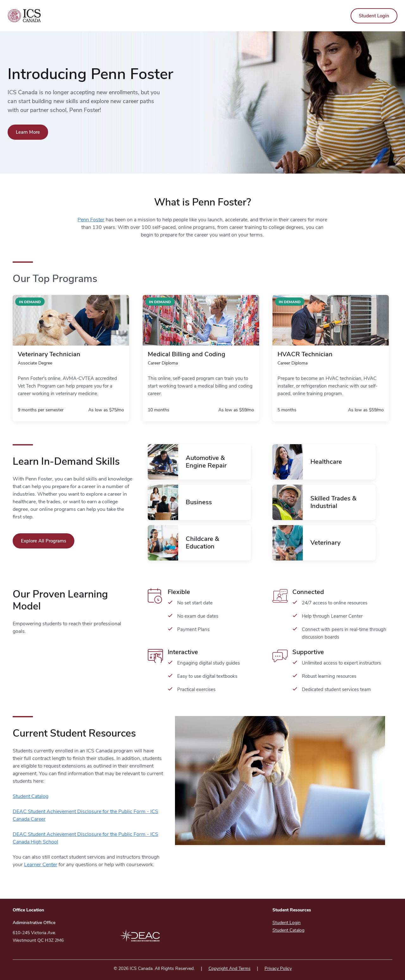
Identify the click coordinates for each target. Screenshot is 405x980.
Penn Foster (91, 220)
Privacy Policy (278, 968)
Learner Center (41, 865)
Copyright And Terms (230, 968)
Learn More (28, 132)
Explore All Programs (44, 541)
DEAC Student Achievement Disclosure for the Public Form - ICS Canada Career (85, 815)
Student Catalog (31, 796)
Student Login (374, 16)
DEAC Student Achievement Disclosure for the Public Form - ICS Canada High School (85, 838)
